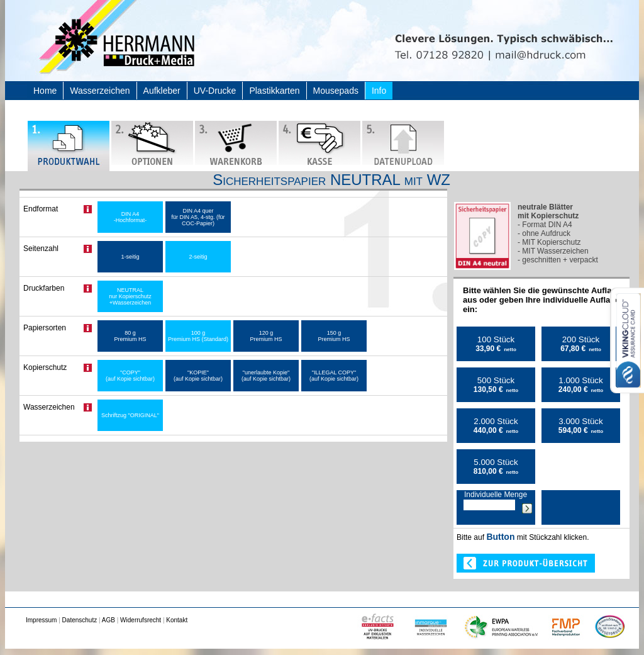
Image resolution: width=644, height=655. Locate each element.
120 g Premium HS (266, 336)
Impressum (41, 620)
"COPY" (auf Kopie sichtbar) (130, 376)
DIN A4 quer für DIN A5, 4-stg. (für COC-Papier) (198, 217)
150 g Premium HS (334, 336)
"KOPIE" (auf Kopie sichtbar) (198, 376)
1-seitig (130, 257)
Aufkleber (162, 91)
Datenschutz (80, 620)
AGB (108, 620)
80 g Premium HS (130, 336)
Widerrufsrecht (141, 620)
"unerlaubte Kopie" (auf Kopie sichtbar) (266, 376)
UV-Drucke (215, 91)
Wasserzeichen (100, 91)
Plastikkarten (274, 91)
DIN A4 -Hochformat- (130, 217)
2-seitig (198, 257)
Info (379, 91)
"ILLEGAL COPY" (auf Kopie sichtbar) (334, 376)
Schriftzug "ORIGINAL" (130, 415)
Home (45, 91)
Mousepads (336, 91)
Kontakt (177, 620)
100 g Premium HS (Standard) (198, 336)
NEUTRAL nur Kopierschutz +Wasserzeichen (130, 296)
